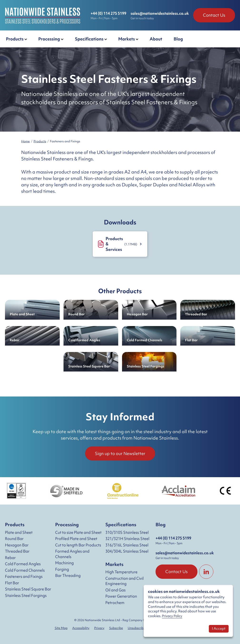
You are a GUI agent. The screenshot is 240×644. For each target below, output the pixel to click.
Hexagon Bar (17, 545)
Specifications (121, 525)
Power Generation (121, 596)
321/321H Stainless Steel (127, 539)
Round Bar (14, 539)
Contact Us (214, 15)
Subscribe (116, 628)
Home (25, 141)
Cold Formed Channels (25, 570)
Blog (161, 525)
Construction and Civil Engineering (125, 581)
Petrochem (115, 603)
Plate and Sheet (19, 532)
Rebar (10, 558)
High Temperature (121, 572)
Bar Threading (68, 575)
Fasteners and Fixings (24, 576)
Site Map (61, 628)
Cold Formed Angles (23, 564)
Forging (62, 569)
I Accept (219, 629)
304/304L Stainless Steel (127, 551)
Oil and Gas (115, 590)
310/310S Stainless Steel (127, 532)
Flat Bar (12, 583)
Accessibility (81, 628)
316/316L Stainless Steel (127, 545)
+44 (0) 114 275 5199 (108, 13)
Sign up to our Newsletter (120, 453)
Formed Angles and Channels (72, 554)
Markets (114, 564)
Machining (64, 563)
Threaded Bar (17, 551)
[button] (16, 39)
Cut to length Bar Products (78, 545)
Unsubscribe (136, 628)
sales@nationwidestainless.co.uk (160, 13)
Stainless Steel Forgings (26, 595)
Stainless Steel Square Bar (28, 589)
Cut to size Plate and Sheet (78, 532)
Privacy (99, 628)
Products (40, 141)
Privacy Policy (172, 616)
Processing (67, 525)
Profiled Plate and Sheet (76, 539)
